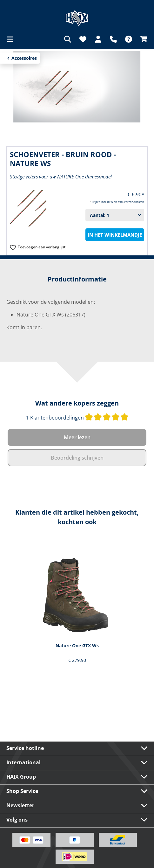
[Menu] (12, 39)
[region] (77, 607)
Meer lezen (77, 437)
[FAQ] (129, 39)
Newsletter (20, 805)
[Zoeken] (68, 39)
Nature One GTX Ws (77, 646)
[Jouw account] (98, 39)
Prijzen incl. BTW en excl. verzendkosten (118, 202)
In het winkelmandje (115, 235)
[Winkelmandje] (142, 39)
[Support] (113, 39)
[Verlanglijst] (83, 39)
